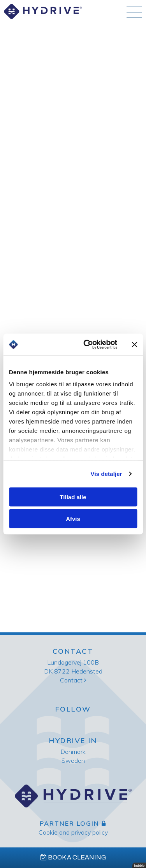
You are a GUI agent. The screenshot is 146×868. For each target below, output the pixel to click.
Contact (73, 680)
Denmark (73, 752)
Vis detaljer (106, 474)
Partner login (73, 823)
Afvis (73, 519)
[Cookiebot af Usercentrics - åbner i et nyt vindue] (87, 345)
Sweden (73, 760)
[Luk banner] (134, 344)
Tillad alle (73, 497)
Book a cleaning (73, 857)
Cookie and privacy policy (73, 832)
